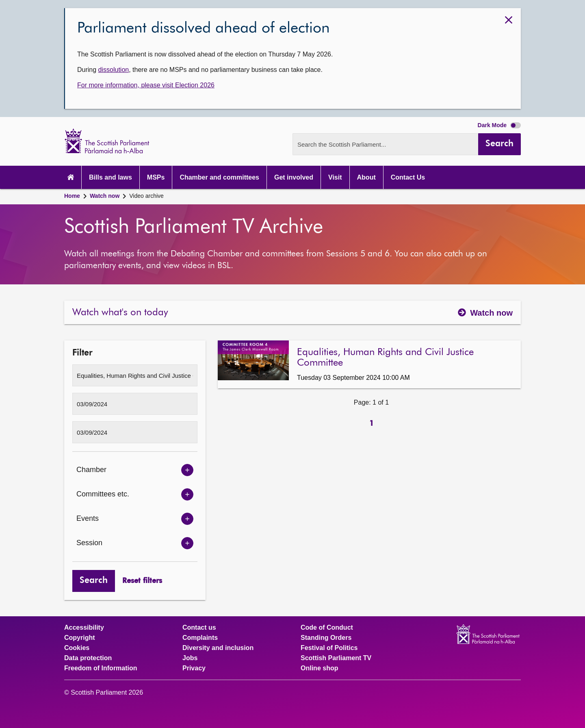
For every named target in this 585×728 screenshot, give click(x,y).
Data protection (88, 658)
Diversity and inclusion (218, 648)
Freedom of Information (101, 668)
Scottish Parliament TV (336, 658)
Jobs (190, 658)
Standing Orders (326, 638)
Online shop (319, 668)
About (366, 177)
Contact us (199, 628)
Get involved (294, 177)
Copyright (80, 638)
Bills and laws (110, 177)
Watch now (105, 196)
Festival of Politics (329, 648)
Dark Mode (499, 125)
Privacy (194, 668)
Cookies (77, 648)
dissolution (114, 70)
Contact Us (408, 177)
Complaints (200, 638)
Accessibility (84, 628)
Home (72, 196)
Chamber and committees (219, 177)
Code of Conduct (327, 628)
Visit (335, 177)
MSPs (156, 177)
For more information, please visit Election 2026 (146, 85)
